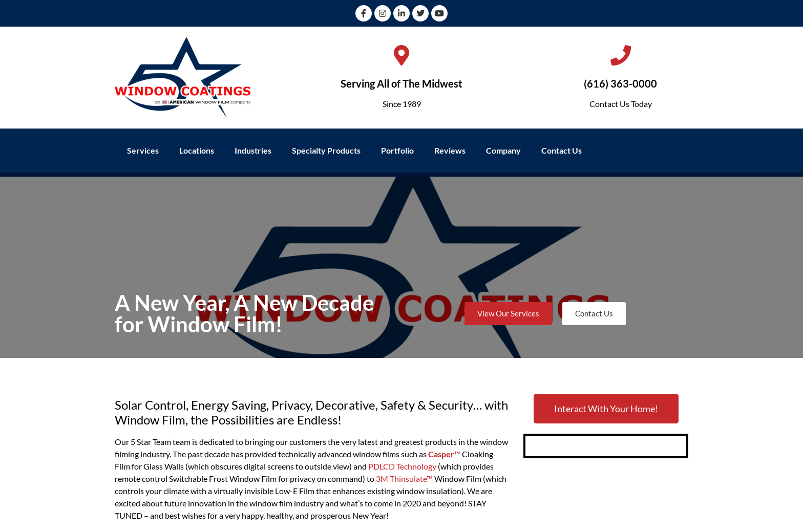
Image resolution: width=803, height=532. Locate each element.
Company (503, 150)
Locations (197, 150)
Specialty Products (326, 150)
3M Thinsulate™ (404, 478)
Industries (253, 150)
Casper (441, 454)
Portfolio (397, 150)
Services (143, 150)
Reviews (450, 150)
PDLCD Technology (402, 466)
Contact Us (562, 150)
